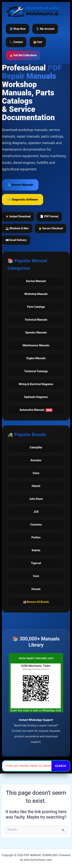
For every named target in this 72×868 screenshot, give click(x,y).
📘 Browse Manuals (20, 185)
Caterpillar (36, 447)
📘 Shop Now (17, 29)
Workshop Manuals (36, 294)
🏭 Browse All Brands (36, 602)
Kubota (36, 550)
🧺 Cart (38, 42)
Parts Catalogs (36, 307)
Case (36, 576)
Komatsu (36, 460)
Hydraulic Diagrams (36, 397)
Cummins (36, 525)
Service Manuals (36, 281)
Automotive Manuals (36, 410)
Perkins (36, 537)
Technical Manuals (36, 320)
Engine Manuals (36, 358)
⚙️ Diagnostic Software (23, 200)
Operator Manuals (36, 333)
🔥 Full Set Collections (23, 55)
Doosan (36, 589)
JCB (36, 512)
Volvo (36, 473)
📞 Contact (16, 42)
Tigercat (36, 563)
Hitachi (36, 486)
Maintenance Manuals (36, 345)
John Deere (36, 499)
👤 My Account (45, 29)
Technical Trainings (36, 371)
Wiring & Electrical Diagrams (36, 384)
